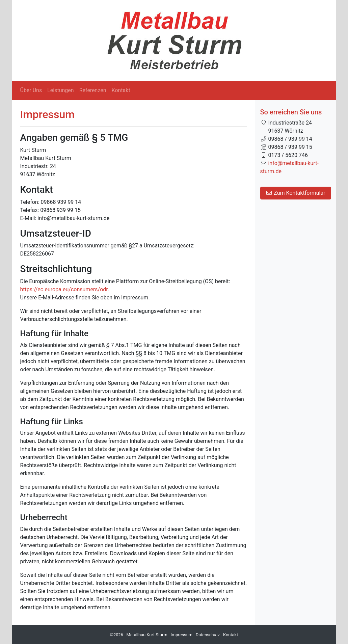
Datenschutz (208, 635)
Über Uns (31, 90)
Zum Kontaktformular (295, 193)
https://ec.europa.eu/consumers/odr (64, 289)
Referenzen (93, 90)
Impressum (182, 635)
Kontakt (121, 90)
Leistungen (60, 90)
